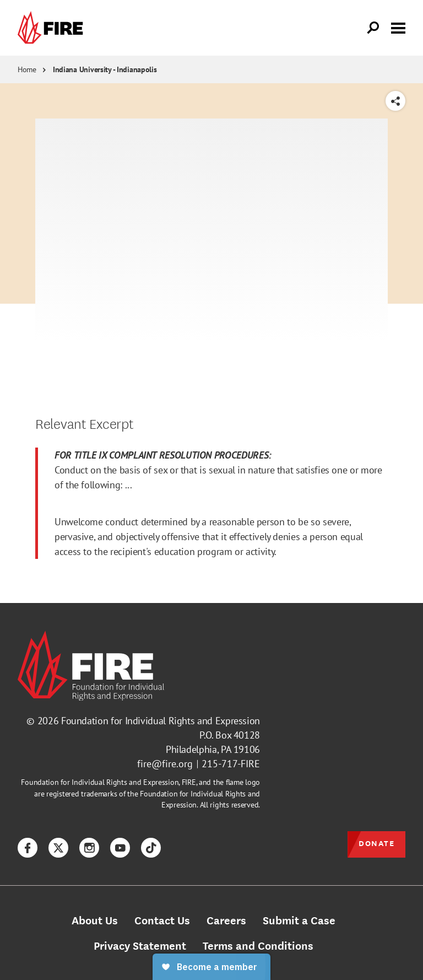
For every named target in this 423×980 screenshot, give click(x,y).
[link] (53, 28)
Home (27, 69)
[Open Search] (373, 28)
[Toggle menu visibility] (398, 27)
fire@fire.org (165, 764)
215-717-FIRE (231, 764)
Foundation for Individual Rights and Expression (161, 721)
